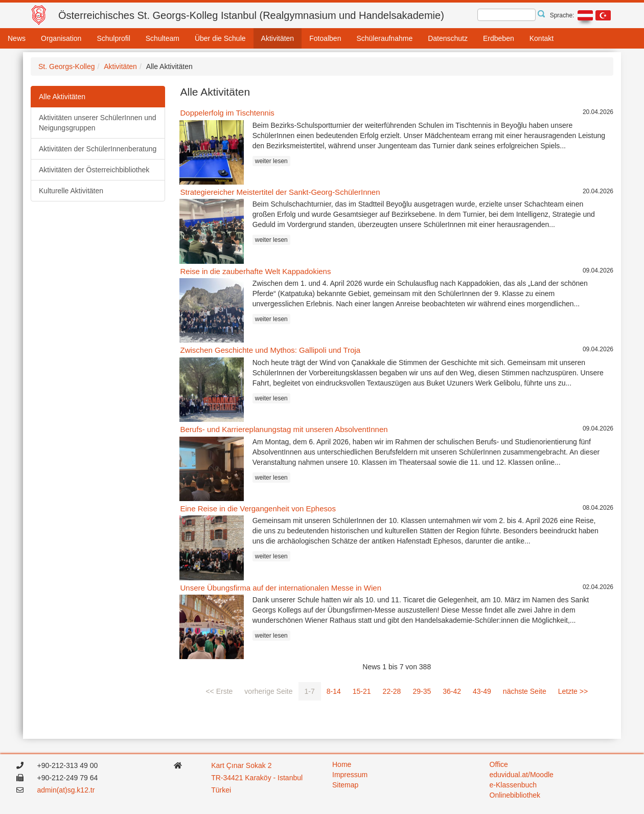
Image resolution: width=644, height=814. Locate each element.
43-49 (482, 691)
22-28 (392, 691)
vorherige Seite (268, 691)
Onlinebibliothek (515, 795)
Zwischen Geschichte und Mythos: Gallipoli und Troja (271, 350)
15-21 (362, 691)
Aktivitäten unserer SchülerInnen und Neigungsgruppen (98, 123)
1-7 (310, 691)
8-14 (334, 691)
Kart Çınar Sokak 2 (241, 765)
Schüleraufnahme (384, 38)
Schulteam (163, 38)
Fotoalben (325, 38)
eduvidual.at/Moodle (522, 775)
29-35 (422, 691)
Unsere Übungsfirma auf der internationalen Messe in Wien (281, 588)
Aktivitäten (278, 38)
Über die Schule (220, 38)
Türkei (222, 790)
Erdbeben (499, 38)
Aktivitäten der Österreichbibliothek (94, 170)
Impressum (350, 775)
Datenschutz (448, 38)
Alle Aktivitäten (62, 97)
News (17, 38)
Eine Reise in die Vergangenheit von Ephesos (258, 508)
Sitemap (345, 785)
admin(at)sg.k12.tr (66, 790)
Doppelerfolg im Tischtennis (227, 113)
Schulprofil (113, 38)
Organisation (61, 38)
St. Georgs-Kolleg (67, 66)
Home (342, 764)
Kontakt (542, 38)
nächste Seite (525, 691)
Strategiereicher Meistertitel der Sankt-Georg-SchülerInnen (280, 192)
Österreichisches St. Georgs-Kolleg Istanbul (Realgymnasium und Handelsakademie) (251, 15)
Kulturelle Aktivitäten (71, 191)
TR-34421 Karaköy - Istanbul (257, 778)
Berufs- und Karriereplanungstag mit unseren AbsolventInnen (284, 429)
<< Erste (219, 691)
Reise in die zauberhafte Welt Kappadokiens (256, 271)
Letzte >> (573, 691)
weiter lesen (271, 161)
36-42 (452, 691)
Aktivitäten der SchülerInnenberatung (98, 149)
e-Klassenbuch (513, 785)
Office (499, 764)
